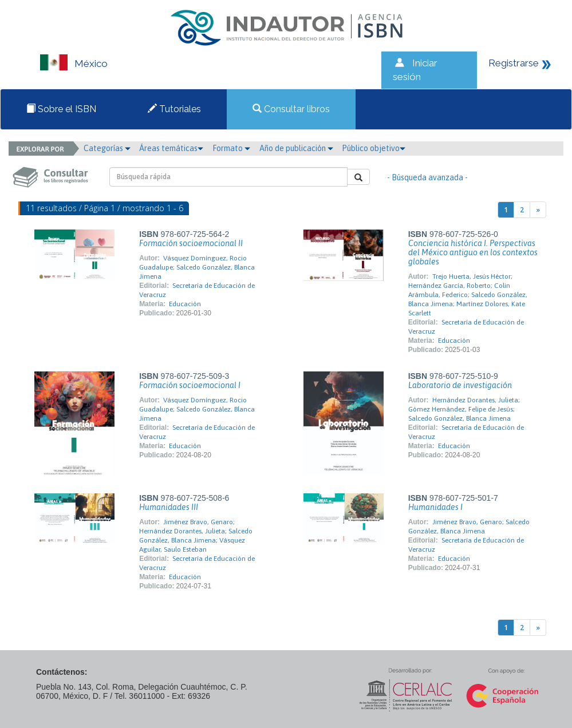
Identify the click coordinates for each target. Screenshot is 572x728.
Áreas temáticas (171, 148)
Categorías (107, 148)
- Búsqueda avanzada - (427, 177)
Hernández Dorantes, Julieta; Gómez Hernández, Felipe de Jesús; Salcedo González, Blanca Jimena (464, 409)
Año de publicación (296, 148)
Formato (231, 148)
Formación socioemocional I (190, 385)
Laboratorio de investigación (460, 385)
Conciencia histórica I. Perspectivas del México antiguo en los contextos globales (473, 252)
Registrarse (514, 63)
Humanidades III (169, 507)
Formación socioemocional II (191, 243)
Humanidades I (435, 507)
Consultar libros (291, 109)
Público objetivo (374, 148)
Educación (185, 304)
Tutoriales (174, 109)
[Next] (538, 210)
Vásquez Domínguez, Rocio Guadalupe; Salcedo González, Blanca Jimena (197, 267)
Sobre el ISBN (61, 109)
